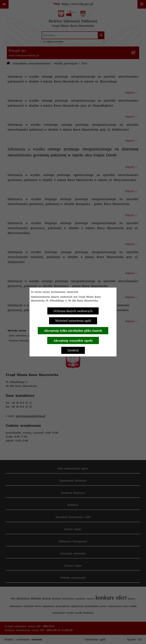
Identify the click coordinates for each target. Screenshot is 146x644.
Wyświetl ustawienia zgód (73, 321)
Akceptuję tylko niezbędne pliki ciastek (73, 331)
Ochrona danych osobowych (73, 311)
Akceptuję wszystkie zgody (73, 341)
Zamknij (73, 350)
